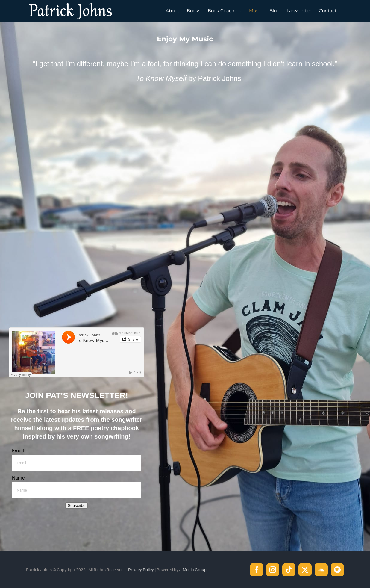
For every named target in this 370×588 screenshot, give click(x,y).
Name (18, 478)
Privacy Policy (141, 570)
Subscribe (76, 505)
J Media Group (193, 570)
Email (18, 451)
